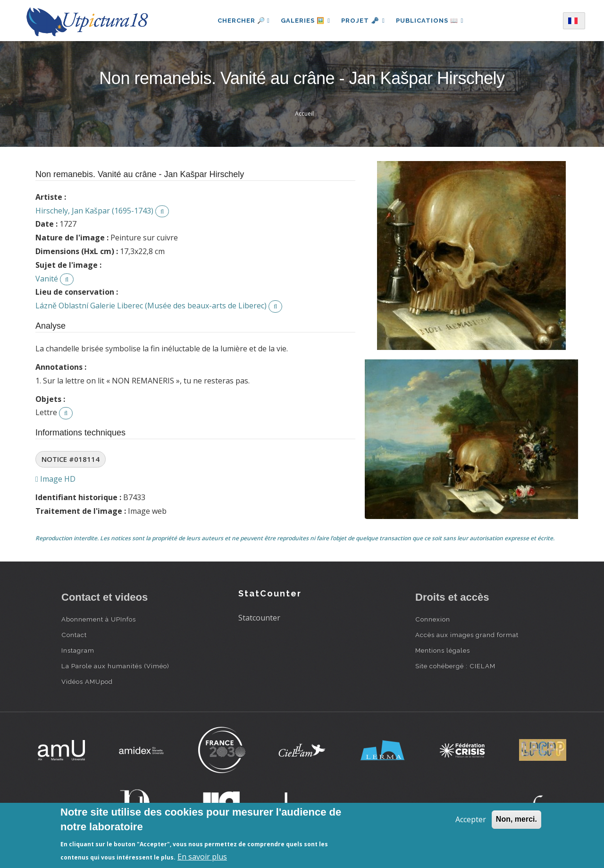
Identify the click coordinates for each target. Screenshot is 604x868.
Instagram (78, 650)
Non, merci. (516, 819)
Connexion (433, 619)
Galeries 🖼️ (305, 21)
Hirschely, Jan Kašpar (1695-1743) (94, 211)
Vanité (47, 279)
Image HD (55, 479)
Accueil (304, 114)
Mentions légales (443, 650)
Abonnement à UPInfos (99, 619)
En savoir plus (202, 857)
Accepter (471, 819)
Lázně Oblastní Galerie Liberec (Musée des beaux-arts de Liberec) (151, 306)
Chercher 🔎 (243, 21)
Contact (74, 635)
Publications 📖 (430, 21)
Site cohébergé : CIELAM (455, 666)
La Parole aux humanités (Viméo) (115, 666)
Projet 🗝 (363, 21)
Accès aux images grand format (467, 635)
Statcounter (259, 618)
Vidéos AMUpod (87, 681)
